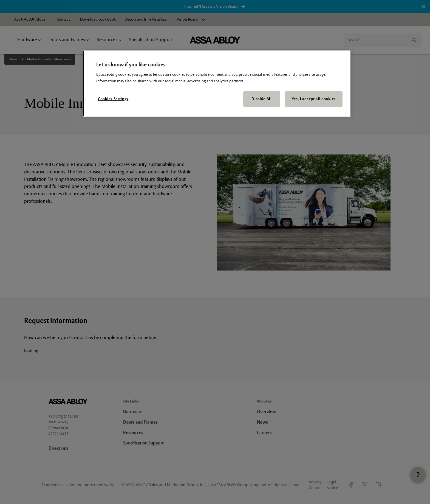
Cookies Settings (113, 99)
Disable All (262, 99)
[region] (217, 84)
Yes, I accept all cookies (314, 99)
